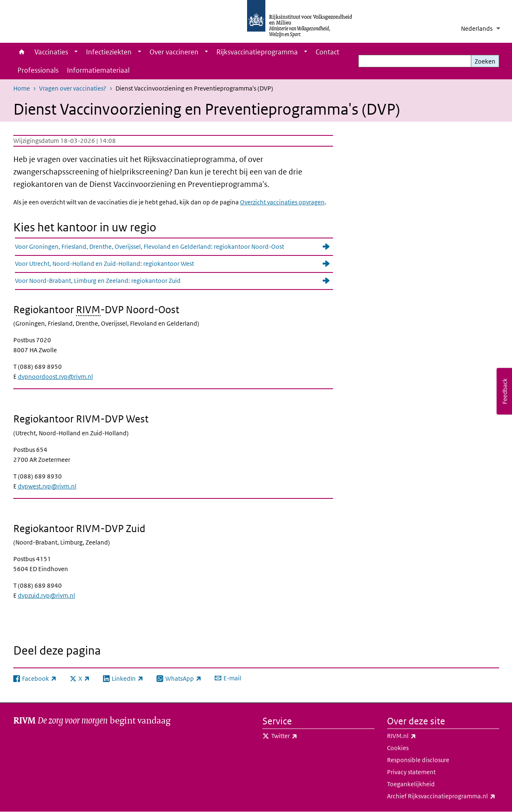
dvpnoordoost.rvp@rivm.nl (55, 377)
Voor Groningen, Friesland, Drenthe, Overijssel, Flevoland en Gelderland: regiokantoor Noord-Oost (149, 247)
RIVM (88, 309)
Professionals (38, 70)
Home (22, 52)
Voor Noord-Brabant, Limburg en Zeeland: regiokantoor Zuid (98, 281)
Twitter (303, 736)
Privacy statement (411, 772)
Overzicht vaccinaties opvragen (282, 202)
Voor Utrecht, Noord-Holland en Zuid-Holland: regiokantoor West (104, 264)
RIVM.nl (420, 736)
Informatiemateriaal (98, 70)
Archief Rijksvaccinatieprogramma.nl (443, 796)
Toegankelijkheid (411, 784)
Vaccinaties (51, 52)
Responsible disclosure (418, 760)
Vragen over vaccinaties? (73, 88)
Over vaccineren (174, 52)
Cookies (398, 748)
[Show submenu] (76, 52)
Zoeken (485, 61)
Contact (327, 52)
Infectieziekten (109, 52)
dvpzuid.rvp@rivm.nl (47, 595)
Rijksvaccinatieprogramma (257, 52)
